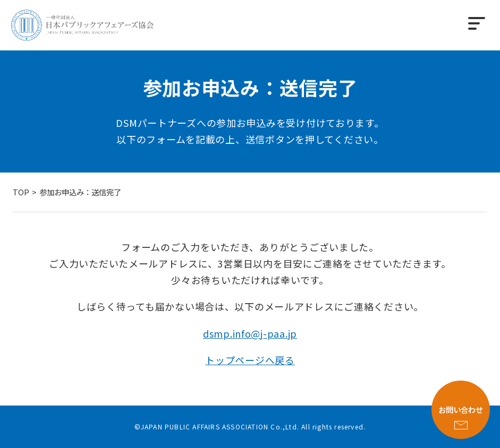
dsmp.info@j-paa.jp (250, 333)
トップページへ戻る (250, 360)
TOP (21, 192)
